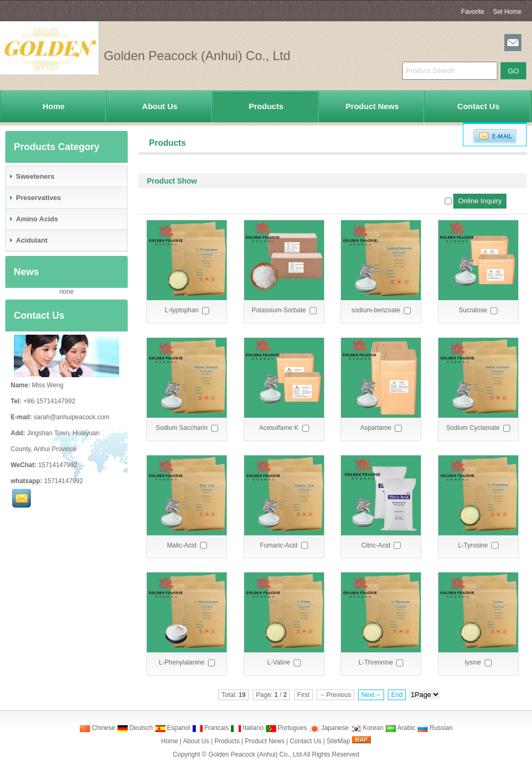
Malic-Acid (182, 545)
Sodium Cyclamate (473, 428)
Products (266, 106)
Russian (435, 728)
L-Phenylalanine (181, 662)
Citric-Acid (376, 545)
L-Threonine (376, 662)
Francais (210, 728)
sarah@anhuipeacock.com (71, 417)
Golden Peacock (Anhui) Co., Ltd (255, 754)
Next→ (371, 695)
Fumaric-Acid (279, 545)
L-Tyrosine (473, 545)
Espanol (173, 728)
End (397, 695)
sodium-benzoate (376, 310)
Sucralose (473, 310)
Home (54, 106)
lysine (473, 662)
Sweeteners (31, 176)
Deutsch (135, 728)
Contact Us (479, 106)
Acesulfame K (279, 428)
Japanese (329, 728)
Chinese (97, 728)
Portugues (286, 728)
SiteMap (338, 741)
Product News (372, 106)
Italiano (247, 728)
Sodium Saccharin (182, 428)
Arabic (400, 728)
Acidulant (28, 240)
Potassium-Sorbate (279, 310)
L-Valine (279, 662)
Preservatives (35, 198)
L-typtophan (182, 310)
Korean (367, 728)
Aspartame (376, 428)
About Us (160, 106)
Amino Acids (33, 219)
